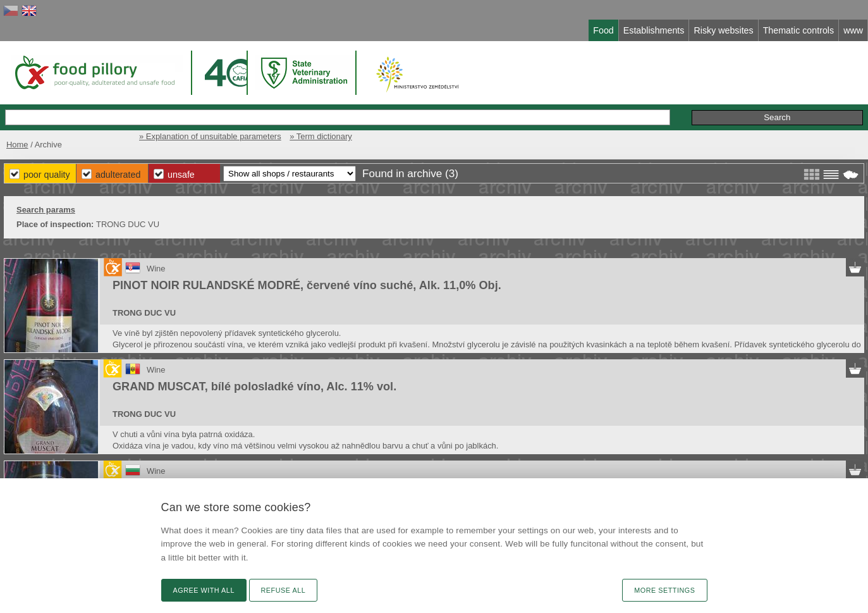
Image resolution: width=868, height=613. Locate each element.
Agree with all (204, 590)
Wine (156, 269)
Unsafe (181, 175)
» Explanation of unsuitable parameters (210, 136)
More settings (664, 590)
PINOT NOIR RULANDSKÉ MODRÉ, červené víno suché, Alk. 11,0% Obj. (307, 285)
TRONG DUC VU (144, 313)
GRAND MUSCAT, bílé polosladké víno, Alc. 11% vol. (254, 387)
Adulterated (118, 175)
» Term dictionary (321, 136)
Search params (46, 210)
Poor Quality (47, 175)
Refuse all (284, 590)
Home (17, 145)
